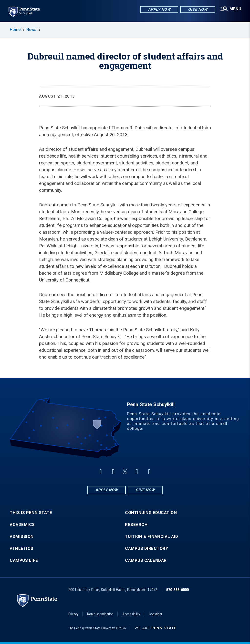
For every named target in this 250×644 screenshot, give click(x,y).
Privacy (73, 614)
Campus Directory (146, 548)
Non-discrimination (100, 614)
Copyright (156, 614)
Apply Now (159, 10)
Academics (22, 525)
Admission (22, 537)
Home (15, 30)
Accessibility (131, 614)
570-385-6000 (177, 590)
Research (136, 525)
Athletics (22, 548)
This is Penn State (31, 513)
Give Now (197, 10)
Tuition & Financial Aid (152, 537)
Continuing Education (151, 513)
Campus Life (24, 560)
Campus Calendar (146, 560)
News (31, 30)
